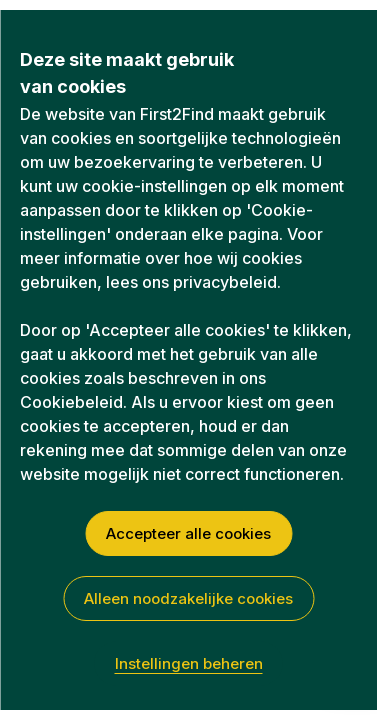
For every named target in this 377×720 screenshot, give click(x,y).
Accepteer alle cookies (188, 533)
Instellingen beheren (189, 663)
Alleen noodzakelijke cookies (188, 598)
